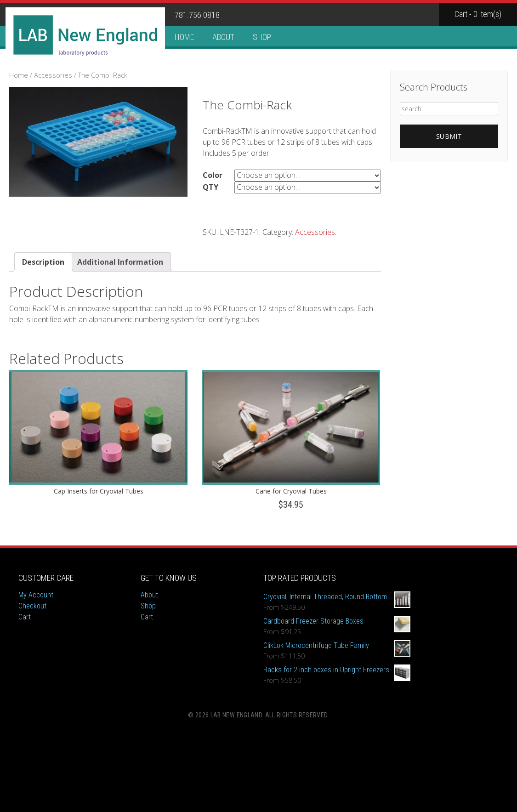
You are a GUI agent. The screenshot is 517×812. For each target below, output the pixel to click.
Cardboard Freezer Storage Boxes (337, 621)
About (223, 37)
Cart (25, 617)
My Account (36, 595)
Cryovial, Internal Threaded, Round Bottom (337, 597)
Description (43, 262)
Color (213, 175)
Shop (262, 37)
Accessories (53, 75)
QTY (210, 187)
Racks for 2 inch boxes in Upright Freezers (337, 670)
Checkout (32, 606)
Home (184, 37)
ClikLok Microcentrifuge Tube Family (337, 646)
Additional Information (120, 262)
